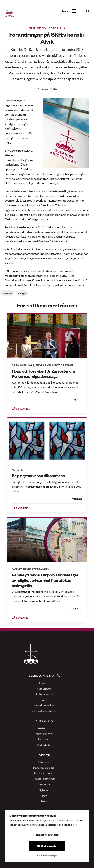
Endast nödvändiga (47, 834)
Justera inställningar (47, 855)
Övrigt (22, 293)
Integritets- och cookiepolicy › (61, 824)
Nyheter (57, 27)
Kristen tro (44, 728)
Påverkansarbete (44, 767)
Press (44, 801)
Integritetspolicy (44, 705)
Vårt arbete (44, 688)
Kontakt (44, 700)
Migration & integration (54, 365)
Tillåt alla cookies (47, 846)
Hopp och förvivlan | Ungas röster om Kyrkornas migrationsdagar (43, 374)
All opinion (44, 762)
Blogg (44, 796)
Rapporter (44, 784)
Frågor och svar (44, 734)
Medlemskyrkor (44, 694)
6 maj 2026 (76, 608)
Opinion (43, 27)
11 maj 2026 (76, 399)
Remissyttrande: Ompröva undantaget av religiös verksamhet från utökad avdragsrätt (45, 580)
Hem (32, 27)
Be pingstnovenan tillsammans (38, 476)
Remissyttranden (36, 569)
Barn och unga (23, 365)
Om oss (44, 683)
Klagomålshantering (44, 711)
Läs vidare (20, 408)
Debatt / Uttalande (44, 779)
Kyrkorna (44, 739)
